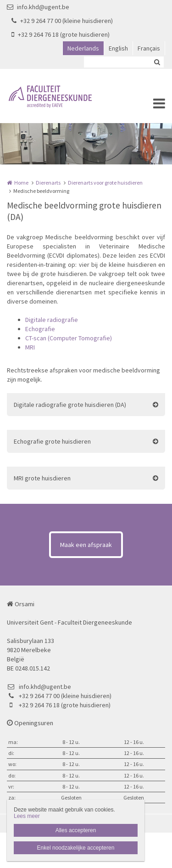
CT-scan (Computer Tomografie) (69, 338)
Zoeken (157, 62)
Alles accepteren (76, 830)
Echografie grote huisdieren (52, 441)
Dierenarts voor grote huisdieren (105, 183)
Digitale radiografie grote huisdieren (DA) (70, 405)
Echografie (40, 329)
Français (149, 48)
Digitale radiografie (52, 320)
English (118, 48)
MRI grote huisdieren (42, 478)
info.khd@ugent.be (38, 7)
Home (21, 183)
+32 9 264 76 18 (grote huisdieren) (61, 34)
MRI (30, 347)
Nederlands (83, 48)
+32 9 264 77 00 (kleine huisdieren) (62, 21)
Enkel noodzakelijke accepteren (76, 848)
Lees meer (27, 816)
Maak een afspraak (86, 545)
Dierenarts (48, 183)
